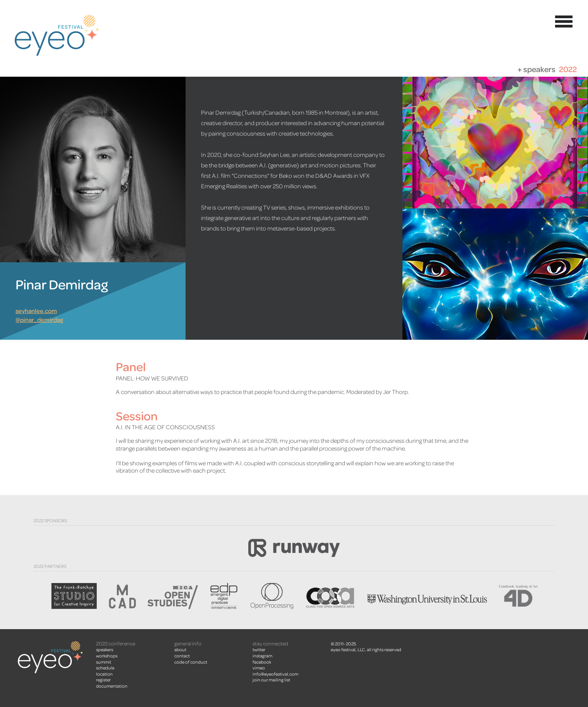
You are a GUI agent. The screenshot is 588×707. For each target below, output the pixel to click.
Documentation (112, 686)
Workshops (107, 656)
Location (104, 674)
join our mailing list (271, 680)
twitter (259, 650)
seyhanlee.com (36, 311)
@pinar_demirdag (39, 320)
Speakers (105, 650)
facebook (262, 662)
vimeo (259, 668)
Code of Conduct (191, 662)
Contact (182, 656)
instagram (262, 656)
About (180, 650)
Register (103, 680)
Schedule (105, 668)
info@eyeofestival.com (275, 674)
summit (104, 662)
